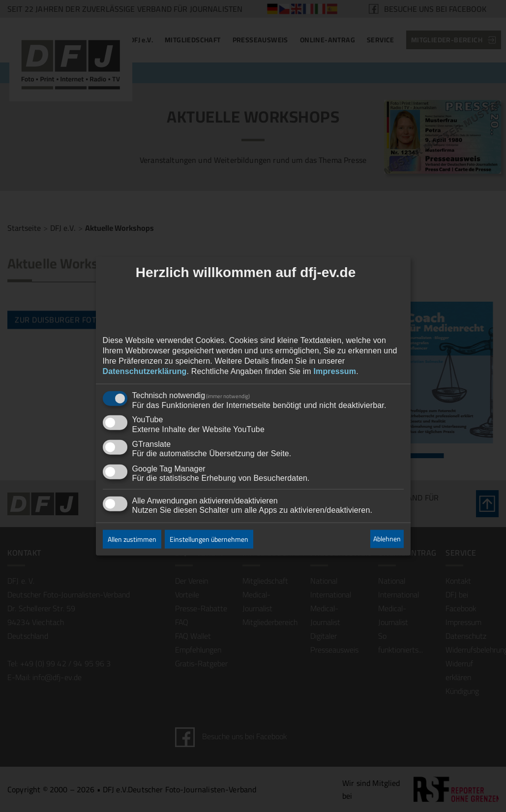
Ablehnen (387, 539)
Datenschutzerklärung (145, 371)
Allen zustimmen (132, 539)
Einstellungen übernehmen (209, 539)
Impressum (335, 371)
